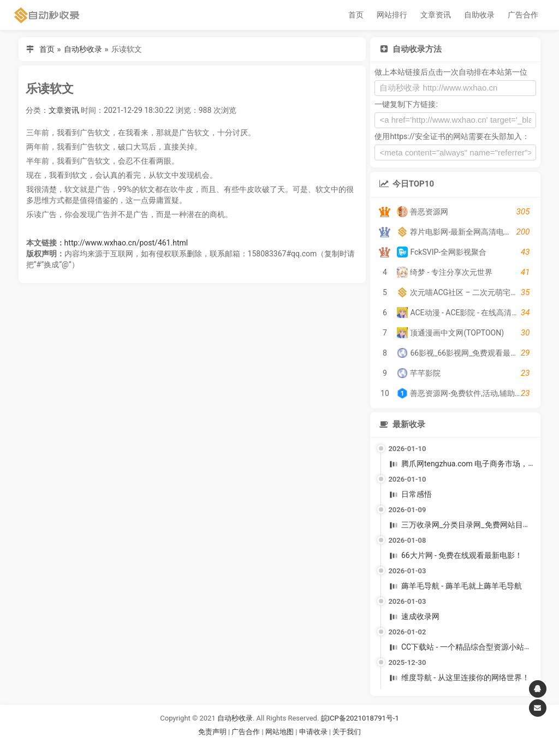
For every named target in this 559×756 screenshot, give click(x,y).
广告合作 (523, 15)
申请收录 (313, 732)
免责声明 (212, 732)
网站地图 (280, 732)
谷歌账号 (257, 745)
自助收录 (479, 15)
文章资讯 (436, 15)
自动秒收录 (83, 49)
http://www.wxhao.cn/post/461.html (126, 243)
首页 (356, 15)
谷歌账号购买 (295, 745)
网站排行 (392, 15)
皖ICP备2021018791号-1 (360, 718)
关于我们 (347, 732)
